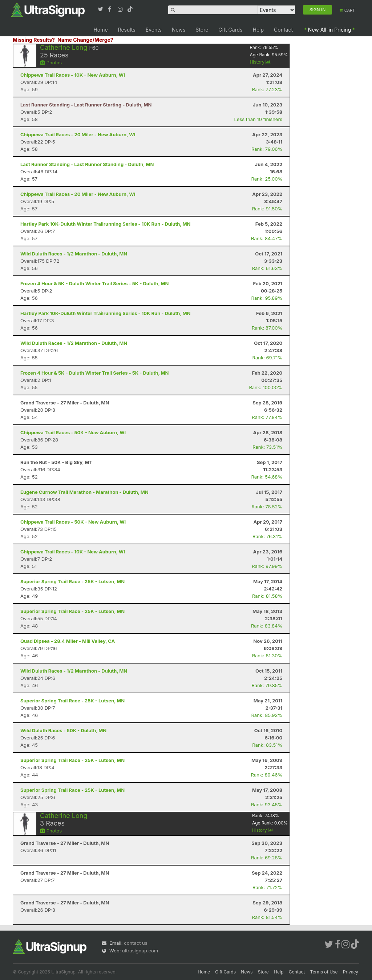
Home (100, 30)
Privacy (351, 972)
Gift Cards (230, 30)
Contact (283, 30)
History (260, 62)
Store (202, 30)
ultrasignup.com (140, 951)
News (179, 30)
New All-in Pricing (329, 30)
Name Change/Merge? (85, 40)
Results (127, 30)
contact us (136, 943)
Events (154, 30)
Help (258, 30)
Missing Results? (34, 40)
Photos (51, 62)
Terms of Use (324, 972)
